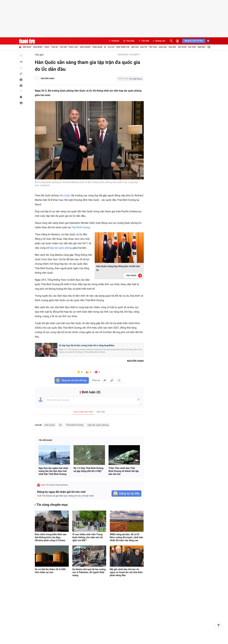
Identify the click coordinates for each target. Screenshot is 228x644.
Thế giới (63, 47)
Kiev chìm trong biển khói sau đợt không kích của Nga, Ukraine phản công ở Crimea (51, 537)
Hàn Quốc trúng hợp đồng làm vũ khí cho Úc (118, 268)
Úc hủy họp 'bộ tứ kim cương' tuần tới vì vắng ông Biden (87, 345)
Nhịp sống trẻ (123, 47)
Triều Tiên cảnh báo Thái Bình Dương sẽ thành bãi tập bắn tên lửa (124, 471)
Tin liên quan (45, 440)
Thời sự (54, 47)
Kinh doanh (85, 47)
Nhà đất (172, 47)
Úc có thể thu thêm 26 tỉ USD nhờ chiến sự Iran (50, 571)
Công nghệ (97, 47)
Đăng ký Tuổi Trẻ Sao (194, 41)
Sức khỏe (182, 47)
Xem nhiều (38, 47)
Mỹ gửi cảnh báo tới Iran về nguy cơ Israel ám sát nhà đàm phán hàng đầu (126, 572)
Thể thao (153, 47)
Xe (105, 47)
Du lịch (111, 47)
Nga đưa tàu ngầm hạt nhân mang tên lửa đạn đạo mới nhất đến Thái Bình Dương (53, 471)
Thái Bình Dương (81, 228)
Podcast (114, 41)
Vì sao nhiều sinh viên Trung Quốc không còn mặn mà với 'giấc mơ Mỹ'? (88, 537)
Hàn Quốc (65, 196)
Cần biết (144, 41)
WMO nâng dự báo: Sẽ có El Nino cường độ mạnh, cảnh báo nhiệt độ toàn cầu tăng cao (126, 537)
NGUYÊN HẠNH (48, 79)
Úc (60, 425)
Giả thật (192, 47)
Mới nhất (27, 47)
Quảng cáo (159, 41)
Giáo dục (163, 47)
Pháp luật (73, 47)
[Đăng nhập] (177, 41)
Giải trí (144, 47)
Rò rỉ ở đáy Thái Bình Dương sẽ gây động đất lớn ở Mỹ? (89, 470)
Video (47, 47)
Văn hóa (135, 47)
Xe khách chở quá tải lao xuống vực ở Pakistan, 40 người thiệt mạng (89, 572)
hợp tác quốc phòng (61, 248)
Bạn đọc (202, 47)
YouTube (129, 41)
